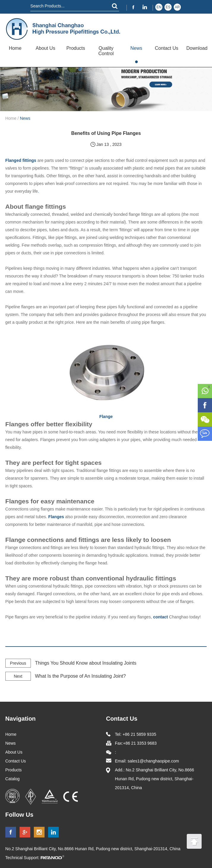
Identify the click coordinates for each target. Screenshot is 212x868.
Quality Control (106, 51)
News (136, 48)
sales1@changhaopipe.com (154, 761)
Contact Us (166, 48)
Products (76, 48)
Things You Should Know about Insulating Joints (86, 663)
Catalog (12, 779)
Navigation (20, 719)
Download (197, 48)
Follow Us (19, 815)
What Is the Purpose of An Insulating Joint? (80, 676)
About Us (45, 48)
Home (15, 48)
